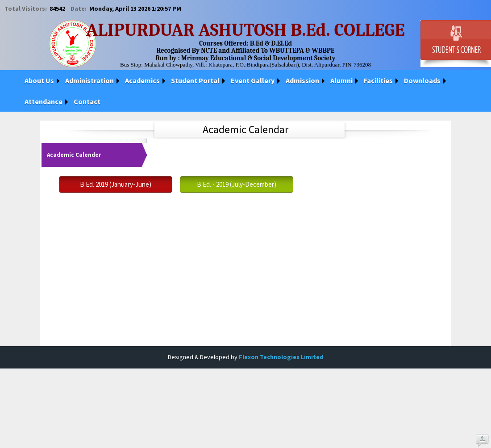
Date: (79, 8)
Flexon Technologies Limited (281, 357)
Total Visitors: (26, 8)
